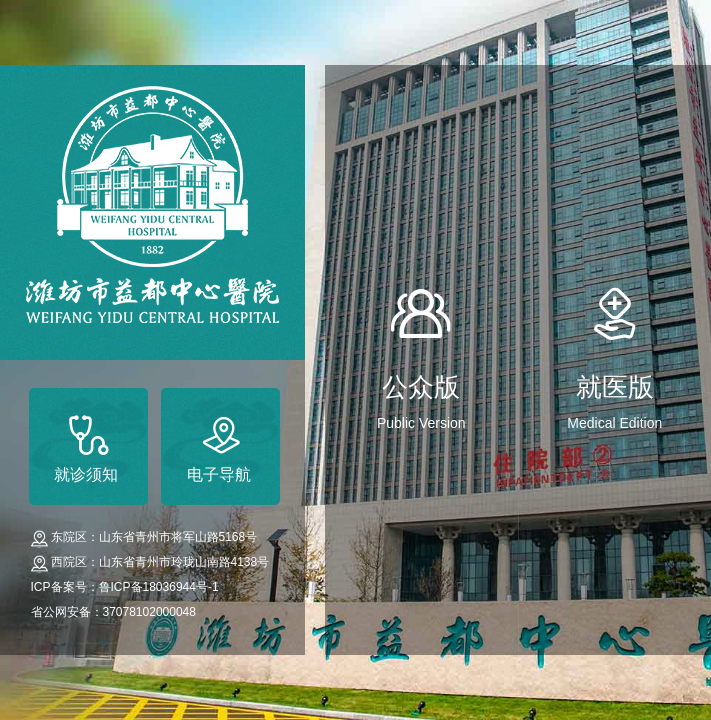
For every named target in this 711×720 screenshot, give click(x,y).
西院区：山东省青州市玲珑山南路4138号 (160, 562)
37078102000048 (149, 612)
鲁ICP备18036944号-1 (159, 587)
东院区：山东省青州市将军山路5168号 (154, 537)
